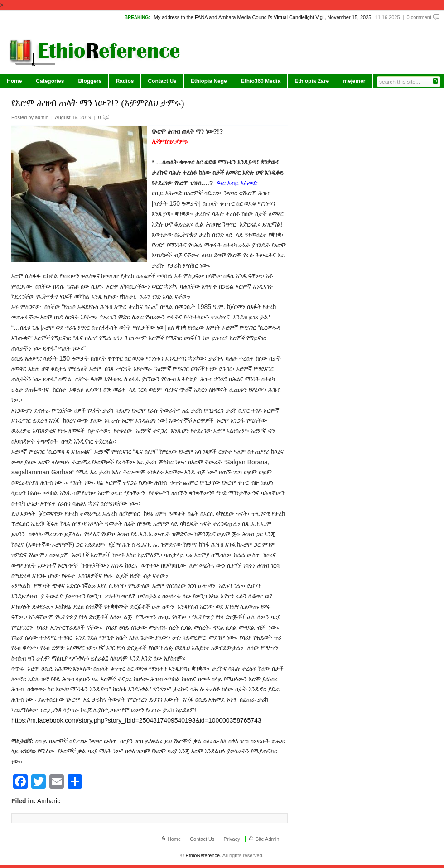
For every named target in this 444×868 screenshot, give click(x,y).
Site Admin (268, 839)
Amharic (49, 801)
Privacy (232, 839)
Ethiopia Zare (312, 81)
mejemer (354, 81)
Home (14, 81)
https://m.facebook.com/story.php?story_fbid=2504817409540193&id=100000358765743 (136, 720)
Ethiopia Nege (209, 81)
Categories (50, 81)
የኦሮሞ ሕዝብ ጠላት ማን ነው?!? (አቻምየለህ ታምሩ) (98, 103)
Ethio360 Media (261, 81)
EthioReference (203, 855)
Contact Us (162, 81)
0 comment (419, 17)
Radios (125, 81)
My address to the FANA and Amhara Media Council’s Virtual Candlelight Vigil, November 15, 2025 (262, 17)
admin (42, 117)
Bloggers (90, 81)
